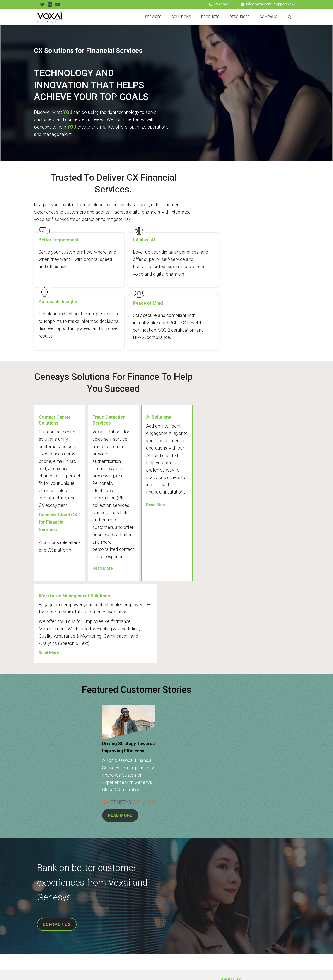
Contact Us (77, 969)
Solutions (183, 17)
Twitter (41, 970)
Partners (137, 910)
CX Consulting (50, 903)
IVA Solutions (49, 925)
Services (155, 17)
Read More (138, 465)
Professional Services (56, 910)
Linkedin (50, 970)
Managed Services (54, 918)
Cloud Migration (52, 895)
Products (212, 17)
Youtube (59, 970)
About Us (137, 895)
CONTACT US (58, 819)
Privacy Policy (105, 969)
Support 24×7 (285, 4)
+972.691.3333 (226, 4)
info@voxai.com (259, 4)
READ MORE (140, 703)
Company (270, 17)
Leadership (139, 903)
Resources (241, 17)
